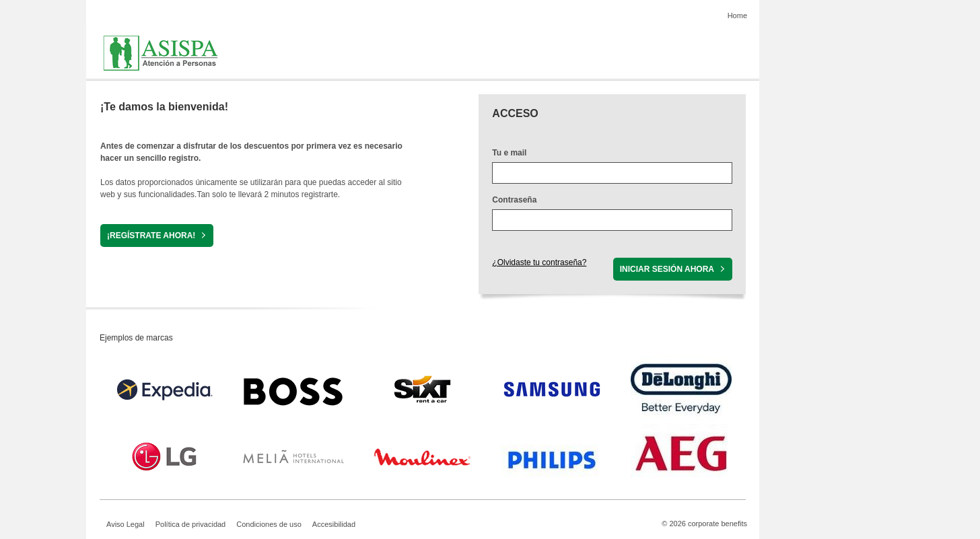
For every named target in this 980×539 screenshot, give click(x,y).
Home (737, 15)
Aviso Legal (126, 524)
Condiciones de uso (269, 524)
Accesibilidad (334, 524)
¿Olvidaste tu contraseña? (539, 262)
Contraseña (514, 200)
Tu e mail (509, 153)
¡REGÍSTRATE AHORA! (151, 236)
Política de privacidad (191, 524)
